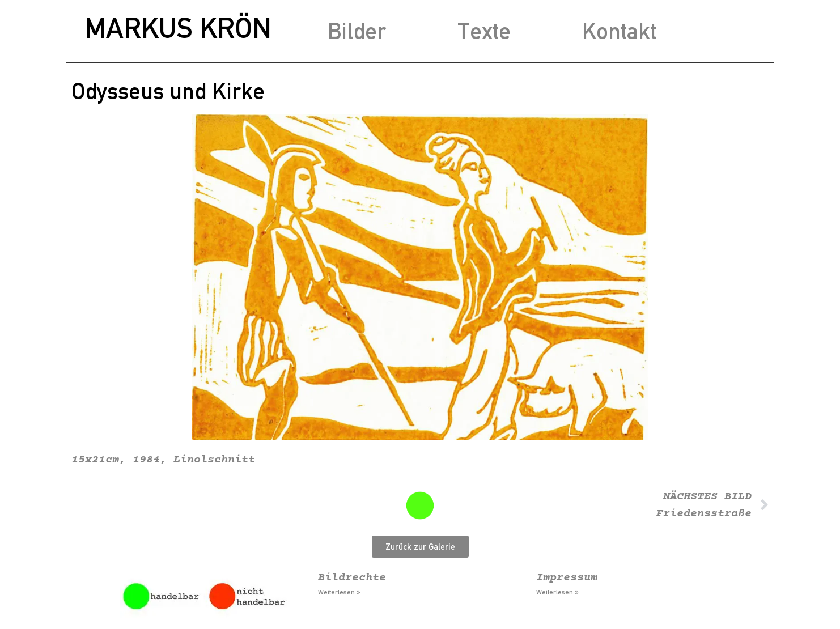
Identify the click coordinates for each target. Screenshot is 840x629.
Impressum (567, 578)
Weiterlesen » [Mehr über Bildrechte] (339, 592)
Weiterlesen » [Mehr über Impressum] (557, 592)
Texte (484, 31)
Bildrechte (352, 578)
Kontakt (619, 31)
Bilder (357, 31)
